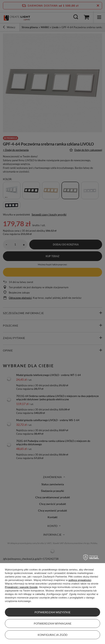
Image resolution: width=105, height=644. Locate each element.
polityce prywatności (80, 580)
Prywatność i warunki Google (21, 587)
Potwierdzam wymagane (53, 623)
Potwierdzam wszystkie (52, 612)
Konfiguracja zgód (53, 635)
